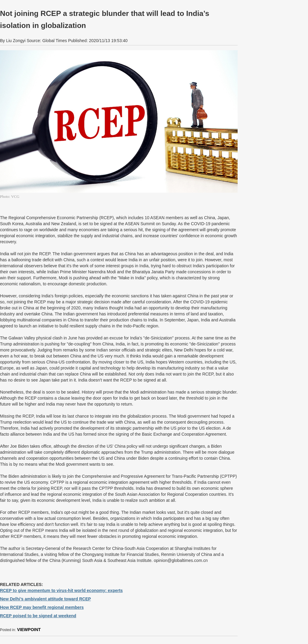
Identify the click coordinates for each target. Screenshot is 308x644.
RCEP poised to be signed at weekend (38, 616)
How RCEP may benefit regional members (42, 607)
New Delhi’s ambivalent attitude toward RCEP (45, 599)
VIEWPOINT (29, 630)
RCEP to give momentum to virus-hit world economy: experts (61, 590)
